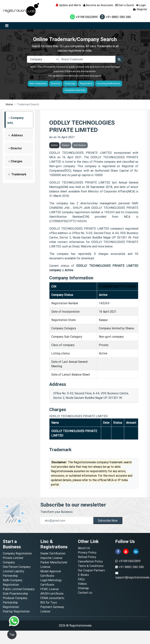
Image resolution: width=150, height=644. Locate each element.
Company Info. (16, 120)
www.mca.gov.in (93, 76)
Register (140, 9)
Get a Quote (125, 5)
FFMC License (50, 589)
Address (17, 135)
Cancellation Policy (90, 561)
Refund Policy (87, 557)
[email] (67, 520)
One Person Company (17, 567)
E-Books (83, 575)
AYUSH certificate (52, 593)
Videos (82, 584)
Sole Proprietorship (15, 593)
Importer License (51, 558)
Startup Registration (16, 611)
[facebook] (118, 551)
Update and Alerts (68, 5)
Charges (16, 161)
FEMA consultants (52, 598)
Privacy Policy (87, 552)
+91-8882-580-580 (115, 17)
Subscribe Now (108, 520)
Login (141, 5)
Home (9, 104)
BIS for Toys (49, 602)
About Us (84, 548)
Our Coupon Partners (91, 570)
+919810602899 (84, 17)
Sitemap (83, 588)
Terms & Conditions (91, 566)
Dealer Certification (53, 553)
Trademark (18, 174)
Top (12, 635)
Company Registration (17, 553)
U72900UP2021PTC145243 (118, 286)
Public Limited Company (19, 589)
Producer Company (15, 598)
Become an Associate (98, 5)
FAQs (81, 579)
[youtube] (126, 551)
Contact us (85, 593)
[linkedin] (136, 551)
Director (16, 148)
